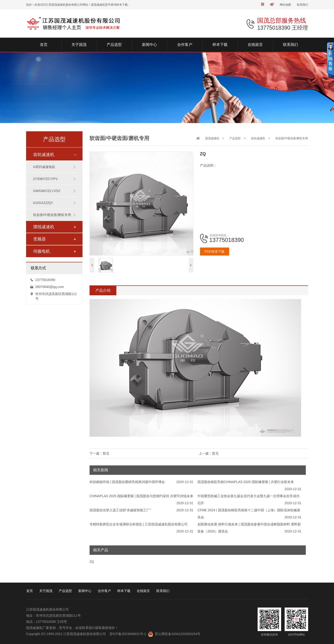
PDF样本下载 (215, 252)
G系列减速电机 (44, 167)
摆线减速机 (44, 227)
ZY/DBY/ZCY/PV (45, 179)
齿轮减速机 (44, 155)
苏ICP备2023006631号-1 (128, 634)
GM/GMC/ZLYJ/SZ (47, 191)
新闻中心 (85, 591)
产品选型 (235, 138)
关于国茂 (46, 591)
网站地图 (285, 5)
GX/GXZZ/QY (43, 203)
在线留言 (143, 591)
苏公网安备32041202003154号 (178, 634)
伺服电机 (42, 251)
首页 (30, 591)
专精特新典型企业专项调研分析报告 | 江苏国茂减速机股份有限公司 (139, 524)
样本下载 (124, 591)
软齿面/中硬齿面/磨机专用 (52, 215)
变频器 (39, 239)
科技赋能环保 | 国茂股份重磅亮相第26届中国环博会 (127, 482)
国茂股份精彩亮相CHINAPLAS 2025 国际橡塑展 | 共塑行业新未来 (246, 482)
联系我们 (303, 5)
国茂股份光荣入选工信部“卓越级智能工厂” (120, 510)
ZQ (92, 562)
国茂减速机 (212, 138)
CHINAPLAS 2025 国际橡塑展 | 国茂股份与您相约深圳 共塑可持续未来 (141, 496)
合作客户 (104, 591)
